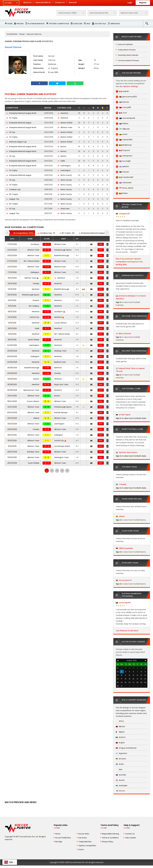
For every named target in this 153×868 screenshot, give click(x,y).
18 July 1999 (53, 72)
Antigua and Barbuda (126, 748)
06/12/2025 (12, 295)
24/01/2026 (12, 267)
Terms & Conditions (110, 838)
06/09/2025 (12, 356)
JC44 (121, 113)
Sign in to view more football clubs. (131, 418)
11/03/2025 (12, 446)
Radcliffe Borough (62, 255)
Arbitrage (115, 24)
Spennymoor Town (31, 390)
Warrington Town (61, 457)
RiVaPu (122, 193)
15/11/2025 (12, 306)
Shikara (122, 124)
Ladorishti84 (124, 140)
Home (10, 24)
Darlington (35, 272)
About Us (27, 3)
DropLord (123, 150)
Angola (120, 743)
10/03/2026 (12, 255)
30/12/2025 (12, 278)
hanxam (123, 172)
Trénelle (121, 484)
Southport (35, 244)
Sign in (119, 302)
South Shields (34, 340)
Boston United (65, 123)
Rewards (73, 3)
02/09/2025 (12, 362)
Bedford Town (60, 267)
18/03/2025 (12, 435)
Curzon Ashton (60, 323)
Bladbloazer (124, 145)
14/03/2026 (12, 250)
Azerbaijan (122, 786)
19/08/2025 (12, 379)
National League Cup (16, 142)
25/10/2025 (12, 328)
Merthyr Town (32, 278)
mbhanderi (124, 183)
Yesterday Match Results (128, 55)
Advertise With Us (43, 3)
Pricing (20, 24)
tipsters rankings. (131, 86)
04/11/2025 (12, 317)
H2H (101, 244)
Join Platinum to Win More (127, 631)
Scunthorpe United (62, 446)
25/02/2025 (12, 463)
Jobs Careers (131, 838)
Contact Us (60, 3)
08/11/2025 (12, 312)
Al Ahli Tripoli (123, 415)
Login (130, 3)
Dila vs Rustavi (125, 334)
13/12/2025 (12, 289)
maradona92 (124, 177)
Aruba (120, 764)
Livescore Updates (125, 44)
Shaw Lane (63, 209)
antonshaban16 (125, 118)
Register (143, 3)
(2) (67, 233)
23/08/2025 (12, 373)
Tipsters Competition (59, 24)
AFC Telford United (31, 261)
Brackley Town (33, 452)
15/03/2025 (12, 441)
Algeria (120, 732)
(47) (94, 233)
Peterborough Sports (63, 250)
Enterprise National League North (21, 113)
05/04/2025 (12, 413)
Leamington (64, 166)
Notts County (65, 175)
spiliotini (122, 167)
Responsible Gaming (110, 834)
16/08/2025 (12, 384)
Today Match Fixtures (127, 50)
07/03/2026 (12, 261)
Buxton (62, 147)
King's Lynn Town (61, 384)
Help (88, 24)
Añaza (120, 516)
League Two (13, 199)
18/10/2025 (12, 340)
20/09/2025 (12, 351)
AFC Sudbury (34, 306)
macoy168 (123, 107)
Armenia (121, 759)
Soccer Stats (84, 834)
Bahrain (120, 791)
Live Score (83, 838)
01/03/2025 (12, 457)
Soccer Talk (100, 24)
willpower (123, 129)
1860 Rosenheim (124, 548)
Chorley (36, 284)
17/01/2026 (12, 272)
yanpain (122, 91)
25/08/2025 (12, 368)
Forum (81, 850)
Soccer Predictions (63, 838)
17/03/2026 (12, 244)
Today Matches (85, 842)
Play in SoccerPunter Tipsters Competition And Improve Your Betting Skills (129, 262)
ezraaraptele (123, 603)
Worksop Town (60, 351)
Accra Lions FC (124, 580)
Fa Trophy (12, 118)
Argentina (121, 753)
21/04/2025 (12, 396)
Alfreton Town (65, 127)
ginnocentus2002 (126, 97)
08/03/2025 (12, 452)
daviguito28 (123, 214)
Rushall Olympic (61, 413)
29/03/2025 (12, 418)
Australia (121, 775)
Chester (36, 300)
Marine (36, 418)
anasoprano (124, 156)
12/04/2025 (12, 407)
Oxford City (34, 317)
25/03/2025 (12, 424)
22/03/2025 (12, 429)
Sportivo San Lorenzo (127, 452)
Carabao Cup (13, 189)
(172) (22, 233)
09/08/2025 (12, 390)
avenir (122, 134)
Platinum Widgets (36, 24)
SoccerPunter (12, 34)
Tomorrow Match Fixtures (128, 60)
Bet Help (59, 842)
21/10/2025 (12, 334)
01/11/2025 (12, 323)
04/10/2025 (12, 345)
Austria (120, 780)
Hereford (63, 113)
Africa (120, 721)
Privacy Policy (108, 842)
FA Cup (11, 132)
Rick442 (122, 102)
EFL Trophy (12, 194)
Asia (119, 769)
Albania (120, 726)
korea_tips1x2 (125, 188)
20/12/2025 (12, 284)
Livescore (78, 24)
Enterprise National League (19, 123)
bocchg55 (123, 161)
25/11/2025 (12, 300)
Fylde (61, 161)
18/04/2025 (12, 401)
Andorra (121, 737)
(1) (46, 233)
